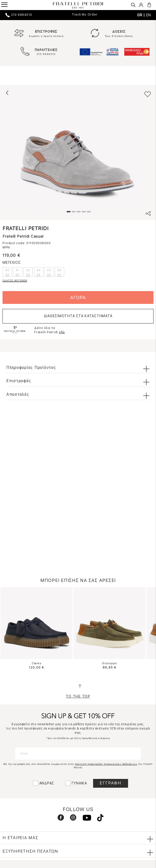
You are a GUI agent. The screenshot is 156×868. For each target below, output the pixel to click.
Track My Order (85, 15)
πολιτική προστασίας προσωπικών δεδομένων (106, 764)
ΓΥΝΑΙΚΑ (79, 783)
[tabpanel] (78, 150)
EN (149, 15)
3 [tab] (78, 212)
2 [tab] (73, 212)
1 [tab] (68, 212)
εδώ (62, 332)
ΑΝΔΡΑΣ (47, 783)
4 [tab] (83, 212)
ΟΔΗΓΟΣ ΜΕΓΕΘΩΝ (15, 280)
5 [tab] (88, 212)
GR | (142, 15)
